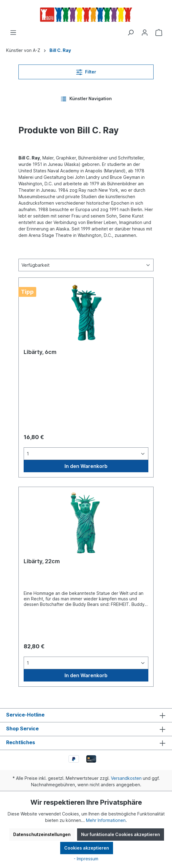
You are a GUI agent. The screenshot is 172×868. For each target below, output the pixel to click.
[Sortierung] (86, 265)
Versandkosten (126, 778)
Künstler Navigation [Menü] (86, 98)
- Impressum (86, 859)
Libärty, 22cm (42, 561)
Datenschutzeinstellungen (42, 834)
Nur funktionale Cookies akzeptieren (121, 834)
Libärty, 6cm (40, 352)
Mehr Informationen (106, 820)
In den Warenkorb (86, 466)
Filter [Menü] (86, 71)
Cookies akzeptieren (87, 848)
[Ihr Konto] (145, 33)
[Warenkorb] (159, 33)
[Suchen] (131, 33)
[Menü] (13, 33)
